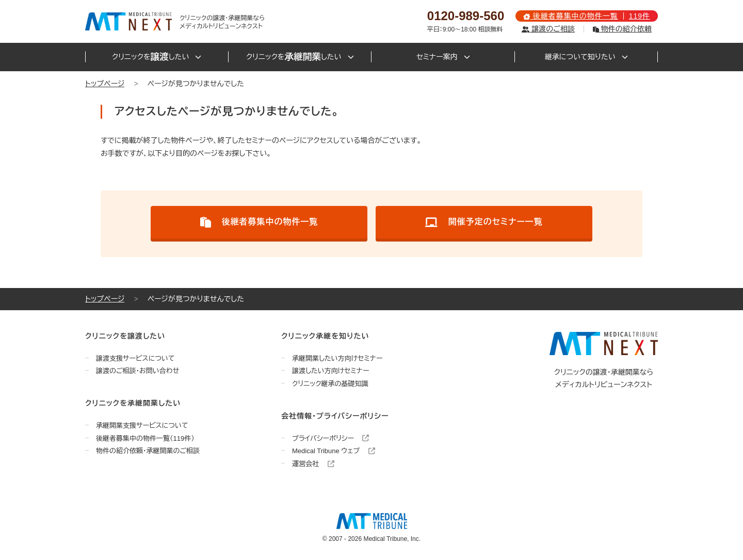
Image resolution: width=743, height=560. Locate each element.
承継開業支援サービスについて (142, 426)
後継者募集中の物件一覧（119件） (145, 438)
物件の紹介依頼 (622, 29)
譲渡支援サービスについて (135, 358)
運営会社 (313, 464)
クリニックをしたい (157, 57)
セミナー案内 (443, 57)
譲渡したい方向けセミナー (331, 371)
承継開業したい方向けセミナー (337, 358)
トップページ (105, 84)
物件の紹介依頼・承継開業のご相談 (148, 451)
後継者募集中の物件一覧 (259, 222)
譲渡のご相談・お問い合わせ (138, 371)
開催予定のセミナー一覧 (484, 222)
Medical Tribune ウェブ (334, 451)
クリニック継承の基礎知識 (330, 384)
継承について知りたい (586, 57)
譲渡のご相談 (548, 29)
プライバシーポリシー (330, 438)
